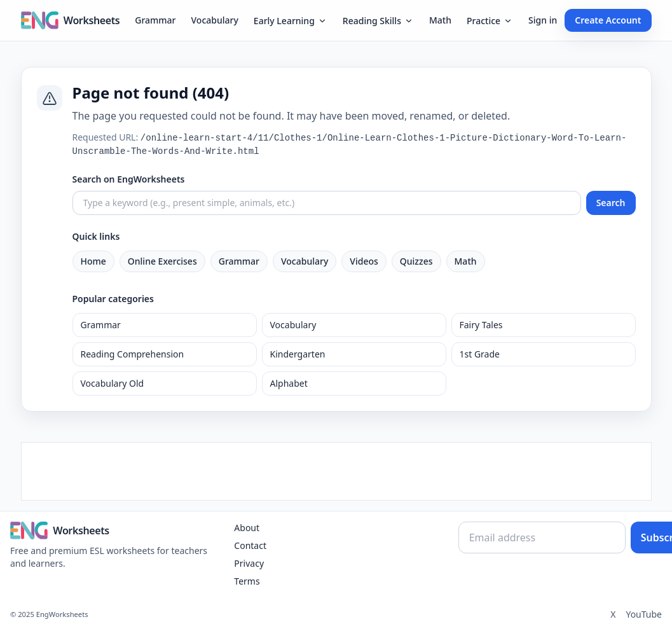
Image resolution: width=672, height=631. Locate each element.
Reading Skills (378, 21)
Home (93, 261)
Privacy (249, 563)
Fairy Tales (481, 325)
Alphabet (289, 383)
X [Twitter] (613, 614)
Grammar (155, 20)
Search (611, 203)
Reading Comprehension (133, 354)
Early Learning (291, 21)
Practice (490, 21)
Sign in (543, 20)
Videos (364, 261)
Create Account (608, 20)
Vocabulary (215, 20)
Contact (250, 545)
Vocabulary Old (113, 383)
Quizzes (416, 261)
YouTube (644, 614)
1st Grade (480, 354)
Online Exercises (162, 261)
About (247, 528)
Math (440, 20)
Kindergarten (298, 354)
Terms (247, 581)
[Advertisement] (336, 471)
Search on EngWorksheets (129, 179)
